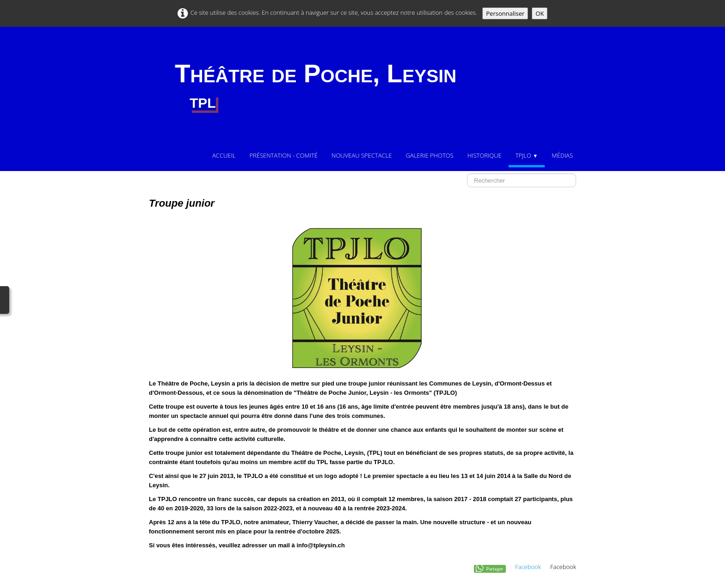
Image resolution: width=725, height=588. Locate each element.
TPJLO (527, 155)
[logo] (316, 86)
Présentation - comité (283, 155)
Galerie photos (429, 155)
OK (540, 13)
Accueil (224, 155)
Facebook (528, 567)
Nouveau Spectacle (362, 155)
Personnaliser (505, 13)
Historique (485, 155)
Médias (562, 155)
